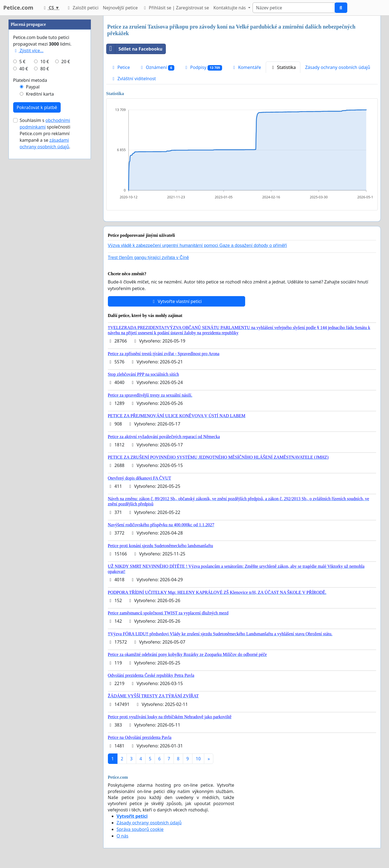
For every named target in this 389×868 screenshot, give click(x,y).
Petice (120, 67)
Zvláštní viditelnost (133, 79)
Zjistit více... (28, 215)
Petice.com (18, 8)
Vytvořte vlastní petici (176, 301)
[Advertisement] (50, 98)
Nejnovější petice (120, 8)
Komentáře (246, 67)
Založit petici (82, 8)
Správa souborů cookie (140, 829)
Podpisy (203, 67)
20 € (66, 226)
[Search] (294, 8)
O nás (123, 836)
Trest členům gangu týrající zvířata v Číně (149, 258)
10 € (45, 226)
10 (198, 759)
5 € (22, 226)
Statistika (283, 67)
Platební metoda (30, 245)
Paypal (33, 252)
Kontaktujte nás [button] (230, 8)
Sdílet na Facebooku (135, 49)
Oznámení (157, 67)
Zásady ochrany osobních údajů (338, 67)
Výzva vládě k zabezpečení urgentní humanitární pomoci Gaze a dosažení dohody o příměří (198, 245)
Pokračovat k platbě (37, 272)
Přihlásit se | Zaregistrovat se (176, 8)
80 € (45, 233)
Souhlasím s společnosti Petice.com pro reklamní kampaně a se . (45, 298)
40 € (24, 233)
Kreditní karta (40, 259)
